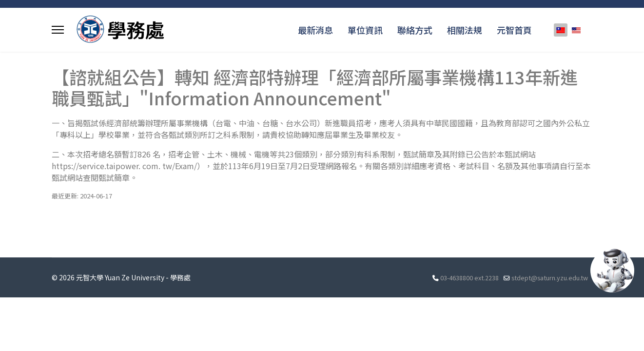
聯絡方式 (415, 30)
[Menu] (58, 30)
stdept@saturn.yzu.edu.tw (550, 278)
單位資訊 (365, 30)
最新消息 (315, 30)
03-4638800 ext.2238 (469, 278)
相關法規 (465, 30)
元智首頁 (514, 30)
